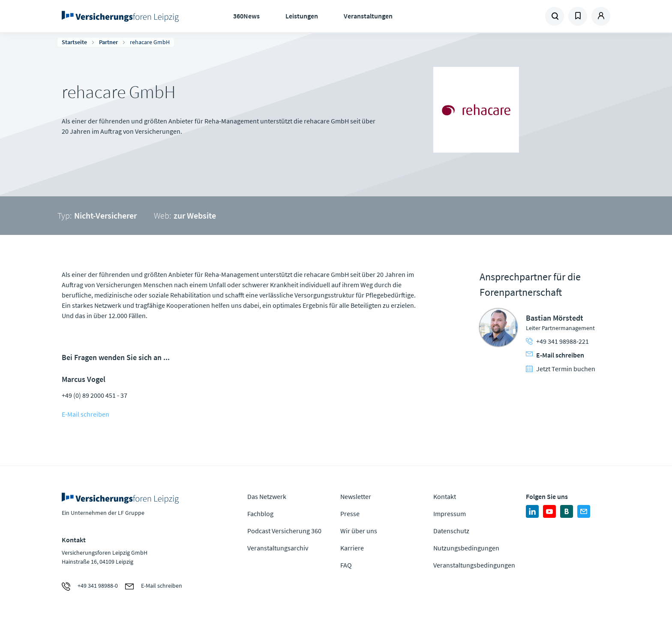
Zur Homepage (123, 16)
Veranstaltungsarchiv (278, 548)
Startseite (74, 42)
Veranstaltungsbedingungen (474, 565)
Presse (350, 514)
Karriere (352, 548)
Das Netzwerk (267, 496)
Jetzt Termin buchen (561, 369)
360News (246, 16)
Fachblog (260, 514)
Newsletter (356, 496)
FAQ (346, 565)
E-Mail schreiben (85, 414)
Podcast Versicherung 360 (284, 531)
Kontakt (445, 496)
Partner (108, 42)
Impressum (450, 514)
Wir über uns (359, 531)
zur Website (195, 215)
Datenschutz (451, 531)
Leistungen (302, 16)
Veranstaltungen (368, 16)
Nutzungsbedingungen (466, 548)
